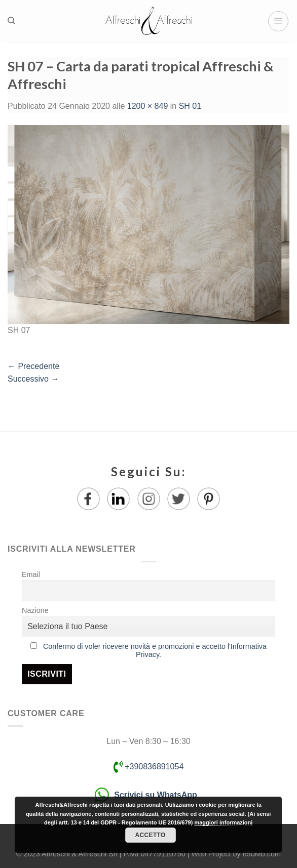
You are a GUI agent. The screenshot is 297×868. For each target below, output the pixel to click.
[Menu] (278, 21)
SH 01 (190, 106)
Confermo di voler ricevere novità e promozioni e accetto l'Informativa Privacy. (155, 650)
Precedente (33, 366)
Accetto (150, 835)
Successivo (33, 379)
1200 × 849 (148, 106)
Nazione (35, 610)
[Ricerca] (11, 21)
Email (31, 574)
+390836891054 (149, 767)
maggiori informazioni (223, 822)
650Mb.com (262, 854)
